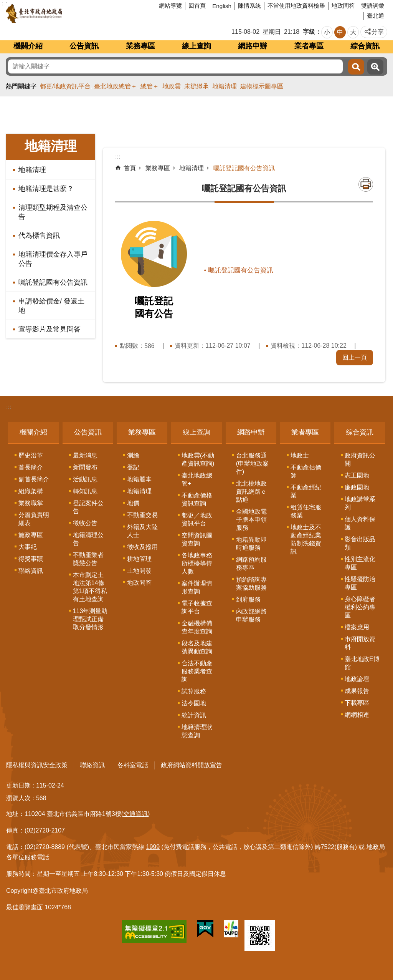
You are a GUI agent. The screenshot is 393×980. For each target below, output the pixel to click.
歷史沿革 (31, 455)
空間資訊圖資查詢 (197, 539)
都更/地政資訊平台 (65, 86)
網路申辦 (253, 46)
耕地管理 (139, 559)
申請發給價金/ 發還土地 (51, 306)
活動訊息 (85, 479)
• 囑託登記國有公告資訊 (241, 270)
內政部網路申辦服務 (251, 615)
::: (9, 407)
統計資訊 (194, 715)
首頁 (130, 168)
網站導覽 (170, 6)
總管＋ (150, 86)
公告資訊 (84, 46)
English (222, 6)
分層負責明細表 (34, 519)
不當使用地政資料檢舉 (296, 6)
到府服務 (248, 599)
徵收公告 (85, 523)
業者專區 (309, 46)
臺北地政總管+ (197, 479)
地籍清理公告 (88, 539)
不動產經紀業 (306, 491)
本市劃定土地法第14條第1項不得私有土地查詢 (90, 587)
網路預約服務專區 (251, 564)
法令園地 (194, 703)
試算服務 (194, 691)
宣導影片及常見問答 (50, 329)
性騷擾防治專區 (360, 583)
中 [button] (340, 32)
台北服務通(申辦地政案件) (252, 463)
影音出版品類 (360, 543)
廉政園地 (357, 487)
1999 (153, 847)
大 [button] (353, 32)
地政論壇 (357, 679)
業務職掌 (31, 503)
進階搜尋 (375, 67)
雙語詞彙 (373, 6)
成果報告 (357, 691)
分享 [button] (378, 32)
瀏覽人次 (18, 798)
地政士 (300, 455)
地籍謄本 (139, 479)
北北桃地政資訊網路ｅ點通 (251, 492)
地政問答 (343, 6)
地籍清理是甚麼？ (46, 189)
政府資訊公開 (360, 459)
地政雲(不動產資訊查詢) (198, 459)
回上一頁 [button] (355, 357)
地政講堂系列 (360, 503)
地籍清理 (225, 86)
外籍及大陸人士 (142, 531)
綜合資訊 (365, 46)
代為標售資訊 (39, 235)
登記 (133, 467)
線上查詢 (196, 46)
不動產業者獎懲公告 (88, 559)
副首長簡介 (34, 479)
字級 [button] (309, 32)
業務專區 (140, 46)
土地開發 (139, 571)
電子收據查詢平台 (197, 607)
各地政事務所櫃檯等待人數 (197, 563)
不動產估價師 (306, 471)
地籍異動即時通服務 (251, 544)
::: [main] (118, 157)
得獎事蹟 (31, 559)
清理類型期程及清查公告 (53, 212)
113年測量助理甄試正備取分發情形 (90, 619)
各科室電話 (133, 765)
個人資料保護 (360, 523)
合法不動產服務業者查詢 (197, 671)
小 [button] (327, 32)
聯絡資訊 (31, 571)
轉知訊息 (85, 491)
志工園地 (357, 475)
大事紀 (28, 547)
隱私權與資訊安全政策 (37, 765)
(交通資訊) (136, 814)
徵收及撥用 (142, 547)
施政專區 (31, 535)
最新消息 (85, 455)
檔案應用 (357, 627)
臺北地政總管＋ (116, 86)
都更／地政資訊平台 (197, 519)
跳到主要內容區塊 (4, 4)
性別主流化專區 (360, 563)
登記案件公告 (88, 507)
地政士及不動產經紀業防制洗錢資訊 (306, 539)
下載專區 (357, 703)
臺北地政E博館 (362, 663)
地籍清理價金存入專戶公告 (53, 259)
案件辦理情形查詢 (197, 587)
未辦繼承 (196, 86)
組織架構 (31, 491)
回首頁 (197, 6)
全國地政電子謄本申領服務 (251, 520)
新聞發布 (85, 467)
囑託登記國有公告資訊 (53, 282)
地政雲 (172, 86)
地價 (133, 503)
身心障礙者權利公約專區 (360, 607)
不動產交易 (142, 515)
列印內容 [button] (366, 184)
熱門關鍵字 (21, 86)
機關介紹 (28, 46)
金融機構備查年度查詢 (197, 627)
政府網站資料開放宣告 (192, 765)
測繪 (133, 455)
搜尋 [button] (356, 67)
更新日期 (18, 785)
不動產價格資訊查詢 (197, 499)
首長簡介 (31, 467)
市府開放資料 (360, 643)
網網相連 (357, 715)
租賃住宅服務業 (306, 511)
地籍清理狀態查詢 (197, 731)
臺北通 (376, 16)
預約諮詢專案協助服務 (251, 584)
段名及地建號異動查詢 (197, 647)
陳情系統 (249, 6)
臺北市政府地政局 (63, 13)
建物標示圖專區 (262, 86)
